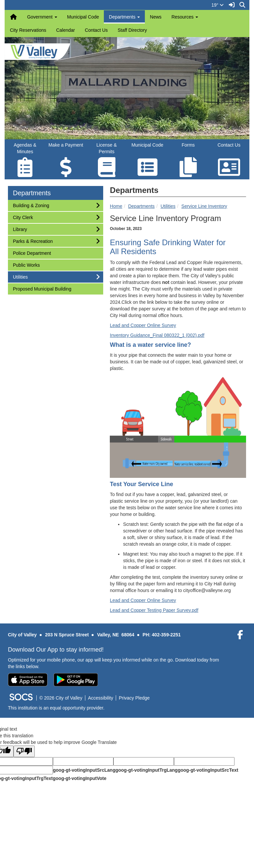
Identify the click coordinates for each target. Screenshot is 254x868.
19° (217, 5)
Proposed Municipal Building (42, 288)
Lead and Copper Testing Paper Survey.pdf (154, 610)
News (156, 17)
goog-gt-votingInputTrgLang (147, 770)
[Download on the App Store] (28, 680)
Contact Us (96, 30)
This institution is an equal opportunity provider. (56, 708)
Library (21, 229)
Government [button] (42, 17)
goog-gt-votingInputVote (79, 778)
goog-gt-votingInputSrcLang (84, 770)
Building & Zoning (31, 205)
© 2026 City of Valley (61, 698)
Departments (141, 206)
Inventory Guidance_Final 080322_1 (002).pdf (157, 335)
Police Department (32, 253)
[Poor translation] (24, 751)
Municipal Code (83, 17)
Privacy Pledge (134, 698)
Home (116, 206)
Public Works (26, 265)
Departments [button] (124, 17)
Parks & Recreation (33, 241)
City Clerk (23, 217)
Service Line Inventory (204, 206)
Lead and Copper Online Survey (143, 325)
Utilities (168, 206)
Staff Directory (132, 30)
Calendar (66, 30)
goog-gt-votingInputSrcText (208, 770)
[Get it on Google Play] (76, 680)
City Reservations (28, 30)
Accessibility (101, 698)
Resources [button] (185, 17)
